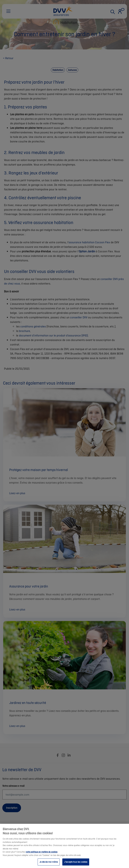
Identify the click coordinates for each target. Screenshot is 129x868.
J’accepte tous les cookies (76, 864)
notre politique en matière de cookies (42, 854)
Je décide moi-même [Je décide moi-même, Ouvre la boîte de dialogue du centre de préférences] (49, 864)
